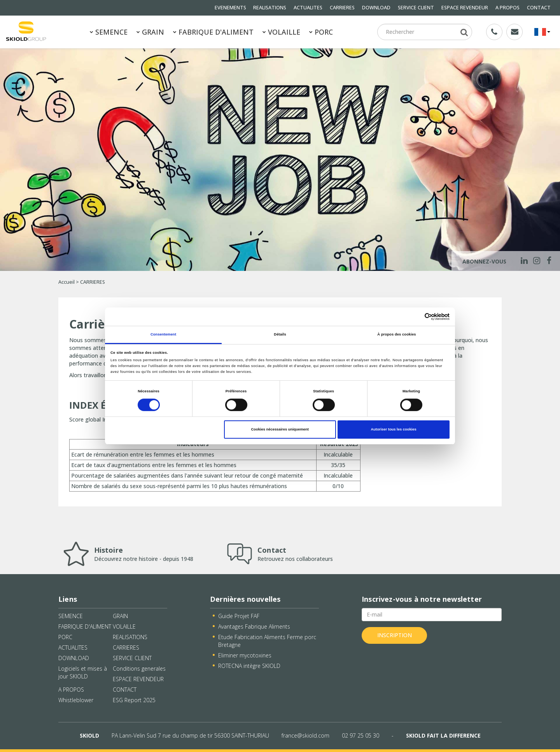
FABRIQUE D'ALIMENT (213, 32)
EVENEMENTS (230, 8)
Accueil (66, 282)
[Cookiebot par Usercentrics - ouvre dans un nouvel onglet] (416, 317)
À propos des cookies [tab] (396, 334)
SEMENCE (109, 32)
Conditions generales (139, 669)
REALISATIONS (270, 8)
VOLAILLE (281, 32)
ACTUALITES (308, 8)
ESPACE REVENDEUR (465, 8)
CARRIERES (342, 8)
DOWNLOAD (376, 8)
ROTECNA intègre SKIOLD (249, 666)
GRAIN (150, 32)
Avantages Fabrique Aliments (254, 626)
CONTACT (539, 8)
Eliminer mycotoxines (245, 655)
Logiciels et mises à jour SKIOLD (83, 672)
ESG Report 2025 (134, 700)
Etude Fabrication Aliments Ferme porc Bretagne (267, 641)
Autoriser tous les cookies (394, 429)
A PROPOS (507, 8)
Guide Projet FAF (239, 616)
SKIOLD (89, 735)
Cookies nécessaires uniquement (280, 429)
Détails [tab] (280, 334)
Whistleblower (76, 700)
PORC (321, 32)
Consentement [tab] (163, 334)
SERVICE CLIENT (416, 8)
